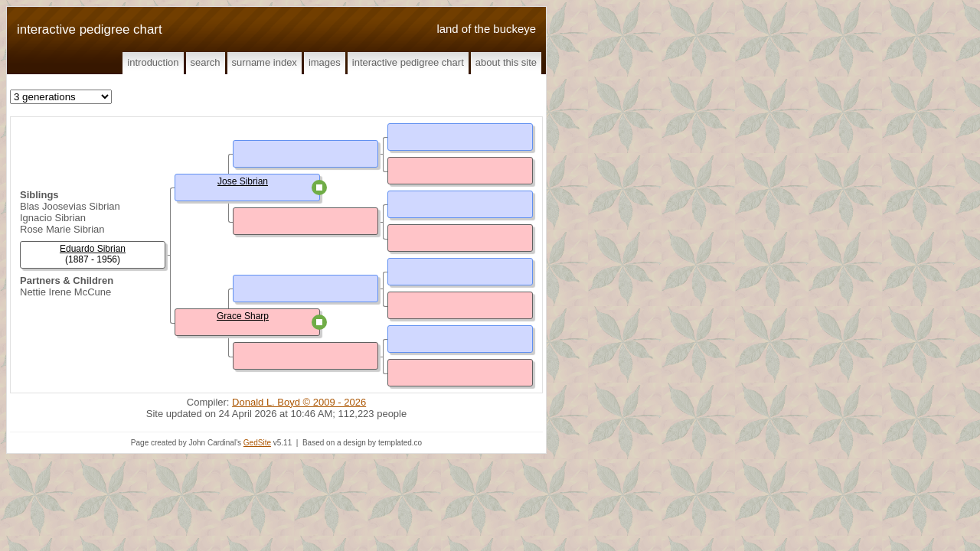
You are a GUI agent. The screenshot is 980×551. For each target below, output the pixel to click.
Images (325, 62)
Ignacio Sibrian (53, 218)
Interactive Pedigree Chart (408, 62)
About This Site (506, 62)
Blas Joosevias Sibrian (70, 206)
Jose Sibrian (243, 181)
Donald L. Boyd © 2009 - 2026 (299, 402)
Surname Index (265, 62)
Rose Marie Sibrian (62, 229)
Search (206, 62)
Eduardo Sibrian (93, 249)
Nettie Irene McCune (65, 292)
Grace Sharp (243, 316)
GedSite (257, 443)
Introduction (153, 62)
